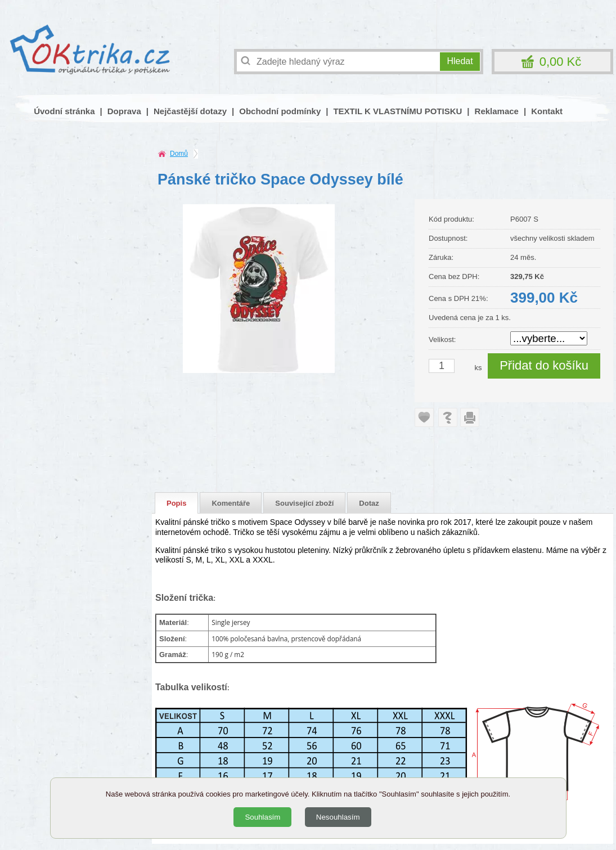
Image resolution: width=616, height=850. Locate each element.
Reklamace (497, 111)
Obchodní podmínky (280, 111)
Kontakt (547, 111)
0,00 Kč (561, 62)
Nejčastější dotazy (190, 111)
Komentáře (231, 503)
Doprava (124, 111)
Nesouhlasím (338, 817)
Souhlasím (262, 817)
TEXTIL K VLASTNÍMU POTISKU (397, 111)
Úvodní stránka (64, 111)
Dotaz (369, 503)
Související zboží (304, 503)
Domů (179, 154)
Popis (176, 503)
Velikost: (442, 339)
